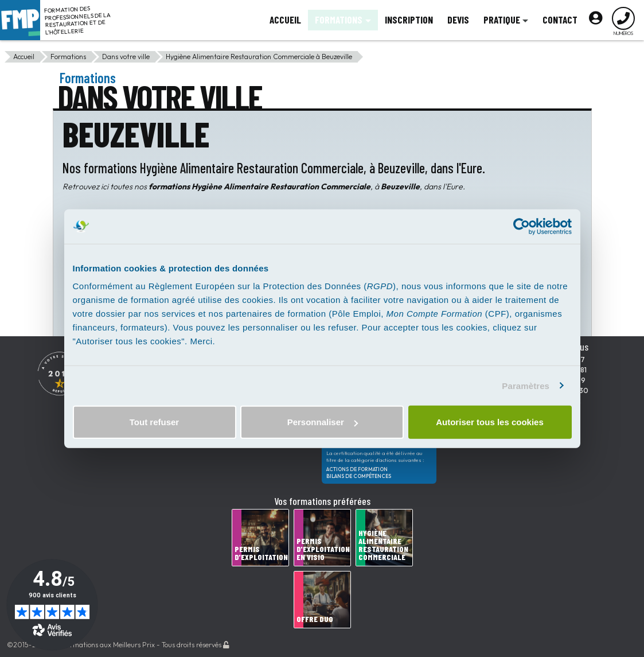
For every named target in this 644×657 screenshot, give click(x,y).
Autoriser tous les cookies (490, 422)
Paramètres (526, 385)
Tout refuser (154, 422)
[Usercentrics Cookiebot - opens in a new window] (522, 226)
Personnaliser (323, 422)
